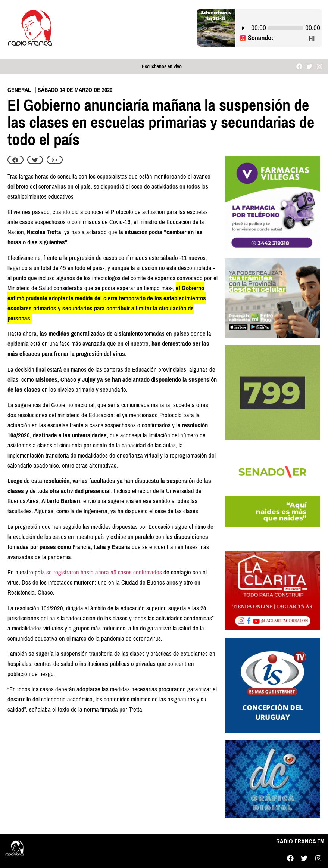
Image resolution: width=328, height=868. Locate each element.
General (19, 90)
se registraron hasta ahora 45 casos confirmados (104, 572)
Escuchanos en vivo (162, 67)
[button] (15, 160)
